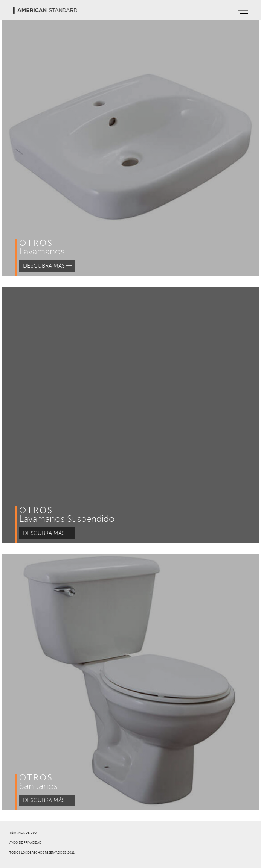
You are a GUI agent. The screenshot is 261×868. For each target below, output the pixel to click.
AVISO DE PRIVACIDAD (25, 843)
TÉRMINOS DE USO (23, 833)
